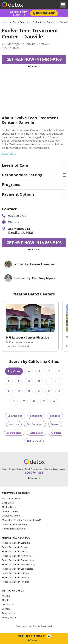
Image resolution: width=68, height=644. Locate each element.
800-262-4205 (44, 13)
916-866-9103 (34, 59)
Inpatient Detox (10, 511)
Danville (51, 22)
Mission (6, 596)
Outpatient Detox (11, 516)
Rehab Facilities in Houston (16, 577)
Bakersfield (34, 441)
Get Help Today (34, 636)
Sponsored (19, 15)
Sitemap (6, 609)
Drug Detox (8, 503)
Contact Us (8, 604)
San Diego (36, 416)
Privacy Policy (9, 617)
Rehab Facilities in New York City (18, 564)
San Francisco (35, 424)
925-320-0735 (11, 48)
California (37, 22)
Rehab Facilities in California (16, 543)
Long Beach (36, 433)
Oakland (56, 433)
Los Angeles (15, 416)
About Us (7, 600)
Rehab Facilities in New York (16, 556)
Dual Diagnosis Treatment (15, 524)
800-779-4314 (34, 473)
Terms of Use (9, 613)
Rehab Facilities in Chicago (15, 573)
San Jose (55, 416)
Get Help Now (19, 12)
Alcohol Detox (9, 507)
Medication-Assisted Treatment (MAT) (21, 520)
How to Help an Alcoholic (15, 529)
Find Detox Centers (12, 498)
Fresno (55, 424)
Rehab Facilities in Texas (14, 547)
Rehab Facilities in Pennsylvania (18, 560)
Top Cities (14, 371)
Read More (9, 154)
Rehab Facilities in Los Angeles (17, 569)
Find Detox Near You (16, 538)
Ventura (14, 424)
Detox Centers (20, 22)
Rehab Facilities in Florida (15, 551)
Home (5, 22)
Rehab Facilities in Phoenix (15, 582)
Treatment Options (16, 493)
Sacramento (14, 433)
